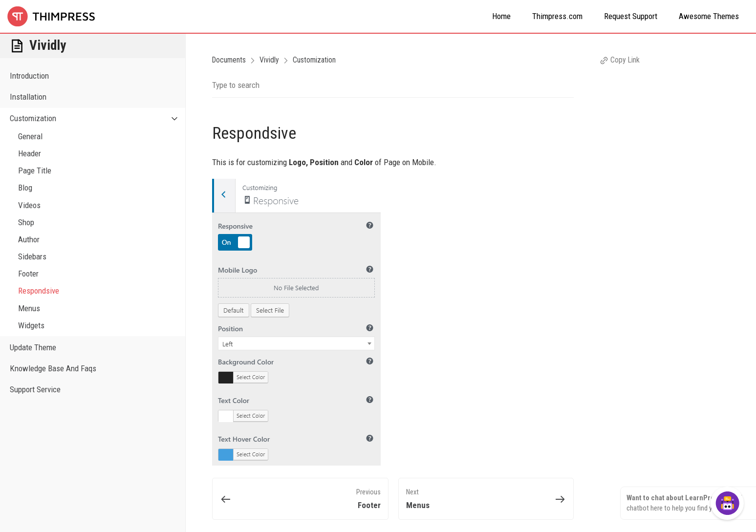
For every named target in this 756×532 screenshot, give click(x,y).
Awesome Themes (709, 16)
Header (30, 153)
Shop (26, 222)
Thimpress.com (557, 16)
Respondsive (39, 291)
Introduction (29, 76)
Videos (29, 205)
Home (501, 16)
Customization (97, 118)
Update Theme (33, 347)
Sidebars (32, 256)
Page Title (35, 170)
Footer (28, 274)
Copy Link (620, 60)
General (30, 136)
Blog (25, 188)
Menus (29, 308)
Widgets (31, 325)
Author (29, 239)
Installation (28, 97)
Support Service (35, 389)
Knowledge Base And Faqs (53, 368)
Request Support (631, 16)
